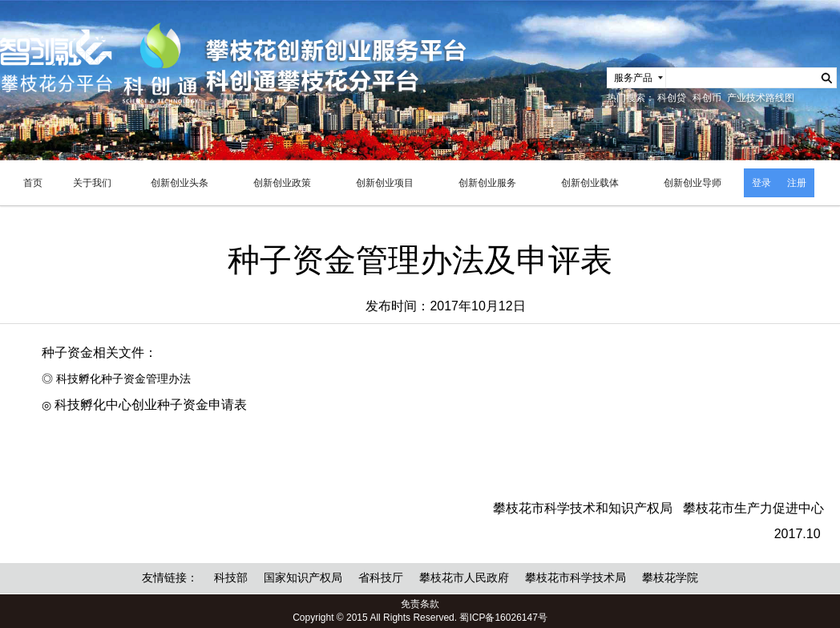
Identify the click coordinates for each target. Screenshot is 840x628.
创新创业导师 (693, 183)
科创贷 (672, 98)
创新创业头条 (180, 183)
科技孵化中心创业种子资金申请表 (151, 405)
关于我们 (92, 183)
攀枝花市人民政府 (464, 577)
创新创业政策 (282, 183)
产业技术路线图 (761, 98)
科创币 (707, 98)
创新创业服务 (487, 183)
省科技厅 (381, 577)
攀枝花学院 (670, 577)
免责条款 (420, 604)
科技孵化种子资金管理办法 (123, 379)
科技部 (231, 577)
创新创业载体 (590, 183)
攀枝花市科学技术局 (575, 577)
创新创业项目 (385, 183)
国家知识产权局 (303, 577)
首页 (33, 183)
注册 (797, 183)
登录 (761, 183)
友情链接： (170, 577)
